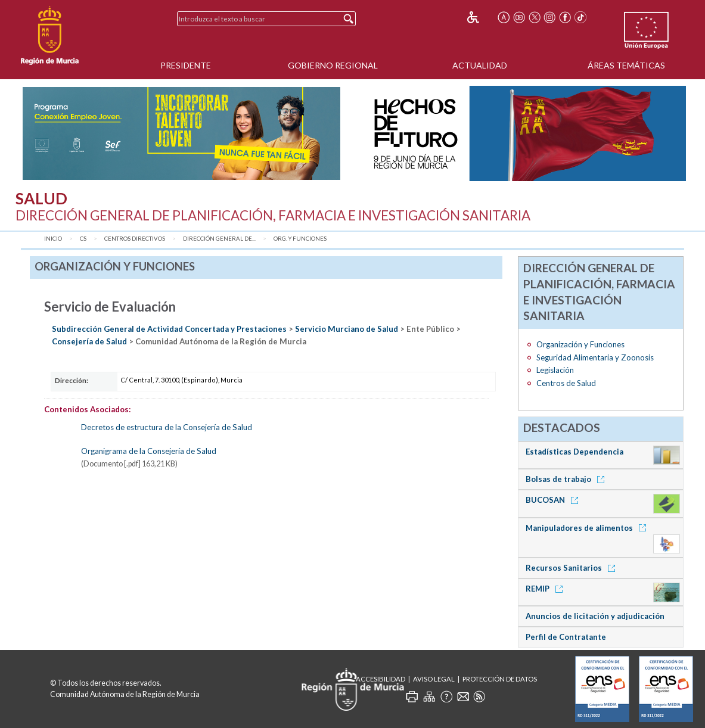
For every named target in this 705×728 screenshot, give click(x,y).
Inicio (53, 239)
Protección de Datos (500, 679)
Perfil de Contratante (566, 637)
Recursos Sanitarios (572, 568)
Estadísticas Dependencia (574, 452)
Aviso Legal (434, 679)
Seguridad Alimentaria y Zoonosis (595, 357)
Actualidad (480, 65)
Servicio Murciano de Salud (347, 329)
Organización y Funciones (580, 344)
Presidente (186, 65)
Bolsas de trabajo (567, 479)
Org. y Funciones (300, 239)
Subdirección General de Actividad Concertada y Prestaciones (169, 329)
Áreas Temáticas (626, 65)
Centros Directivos (135, 239)
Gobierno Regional (333, 65)
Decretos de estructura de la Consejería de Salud (167, 427)
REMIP (546, 589)
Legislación (555, 370)
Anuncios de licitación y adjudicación (595, 616)
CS (83, 239)
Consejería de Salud (89, 341)
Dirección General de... (219, 239)
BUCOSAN (554, 500)
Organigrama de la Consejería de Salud (149, 451)
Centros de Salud (566, 383)
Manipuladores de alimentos (588, 528)
